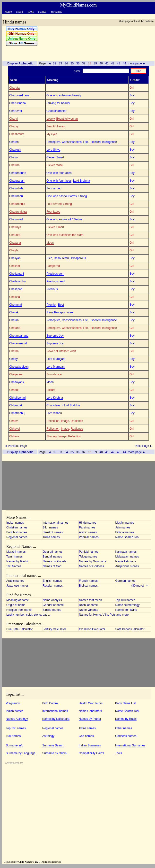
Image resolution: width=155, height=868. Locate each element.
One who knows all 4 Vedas (64, 219)
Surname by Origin (54, 753)
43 (119, 63)
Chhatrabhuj (17, 413)
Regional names (17, 537)
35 (72, 63)
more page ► (137, 63)
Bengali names (52, 557)
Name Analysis (52, 600)
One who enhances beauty (64, 95)
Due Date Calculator (19, 629)
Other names (124, 728)
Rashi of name (88, 605)
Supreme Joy (55, 336)
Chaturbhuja (17, 204)
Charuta (14, 88)
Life (85, 142)
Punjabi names (89, 552)
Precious (52, 289)
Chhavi (14, 421)
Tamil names (14, 557)
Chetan (14, 320)
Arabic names (88, 532)
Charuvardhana (19, 95)
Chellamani (17, 274)
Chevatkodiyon (19, 367)
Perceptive (53, 142)
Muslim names (125, 523)
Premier (51, 305)
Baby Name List (125, 703)
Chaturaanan (18, 173)
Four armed (54, 188)
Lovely (51, 119)
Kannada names (126, 552)
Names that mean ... (92, 600)
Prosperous (78, 258)
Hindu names (88, 523)
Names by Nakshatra (93, 561)
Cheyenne (16, 374)
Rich (49, 258)
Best (61, 305)
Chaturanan (17, 181)
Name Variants (88, 610)
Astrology (48, 736)
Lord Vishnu (54, 413)
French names (88, 581)
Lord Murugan (56, 359)
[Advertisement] (95, 42)
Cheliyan (15, 258)
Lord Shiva (53, 150)
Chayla (14, 250)
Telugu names (88, 557)
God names (86, 736)
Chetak (14, 312)
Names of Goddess (91, 566)
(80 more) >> (141, 586)
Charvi (13, 119)
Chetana (15, 328)
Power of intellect (57, 351)
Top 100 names (125, 600)
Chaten (14, 142)
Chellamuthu (17, 281)
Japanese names (17, 586)
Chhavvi (14, 429)
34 (66, 63)
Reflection (53, 421)
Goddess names (126, 736)
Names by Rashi (17, 561)
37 (84, 63)
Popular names (89, 537)
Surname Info (15, 745)
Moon (50, 243)
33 (60, 63)
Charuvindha (17, 103)
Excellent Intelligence (103, 142)
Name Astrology (126, 561)
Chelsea (15, 297)
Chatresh (15, 150)
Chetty (13, 359)
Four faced (53, 212)
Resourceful (62, 258)
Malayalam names (127, 557)
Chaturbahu (17, 188)
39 (95, 63)
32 (55, 63)
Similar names (52, 610)
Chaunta (15, 235)
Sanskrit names (53, 532)
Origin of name (16, 605)
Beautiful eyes (56, 126)
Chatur (14, 157)
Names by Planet (90, 719)
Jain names (123, 527)
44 (124, 63)
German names (125, 581)
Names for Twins (126, 610)
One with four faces (59, 173)
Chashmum (17, 134)
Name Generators (90, 711)
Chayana (15, 243)
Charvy (14, 126)
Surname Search (53, 745)
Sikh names (50, 527)
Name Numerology (128, 605)
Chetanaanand (19, 336)
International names (56, 523)
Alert (73, 351)
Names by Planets (55, 561)
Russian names (53, 586)
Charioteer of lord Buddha (63, 405)
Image (65, 421)
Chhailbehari (17, 398)
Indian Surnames (90, 745)
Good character (56, 111)
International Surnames (130, 745)
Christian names (17, 527)
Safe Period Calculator (130, 629)
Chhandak (16, 405)
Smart (60, 157)
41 (107, 63)
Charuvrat (16, 111)
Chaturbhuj (16, 196)
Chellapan (16, 289)
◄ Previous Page (15, 446)
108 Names (14, 566)
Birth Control (50, 703)
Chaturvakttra (18, 212)
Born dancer (54, 374)
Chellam (15, 266)
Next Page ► (144, 446)
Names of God (52, 566)
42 (113, 63)
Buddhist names (17, 532)
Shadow (52, 436)
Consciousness (72, 142)
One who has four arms (62, 196)
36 (78, 63)
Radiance (77, 421)
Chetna (14, 351)
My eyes (52, 134)
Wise (60, 165)
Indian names (15, 523)
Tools (119, 753)
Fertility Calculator (54, 629)
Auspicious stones (127, 566)
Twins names (51, 537)
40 (101, 63)
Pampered (53, 266)
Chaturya (15, 227)
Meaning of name (18, 600)
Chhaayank (17, 382)
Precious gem (55, 274)
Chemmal (15, 305)
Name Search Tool (127, 537)
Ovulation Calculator (92, 629)
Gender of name (53, 605)
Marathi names (16, 552)
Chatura (14, 165)
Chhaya (14, 436)
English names (52, 581)
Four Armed (54, 204)
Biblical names (125, 532)
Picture (51, 390)
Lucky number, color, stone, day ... (28, 615)
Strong (82, 196)
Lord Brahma (82, 181)
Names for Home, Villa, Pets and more (104, 615)
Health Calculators (91, 703)
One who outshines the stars (65, 235)
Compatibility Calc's (91, 753)
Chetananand (18, 343)
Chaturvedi (16, 219)
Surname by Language (21, 753)
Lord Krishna (55, 398)
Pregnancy (13, 703)
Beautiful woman (67, 119)
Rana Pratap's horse (60, 312)
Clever (51, 157)
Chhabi (14, 390)
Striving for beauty (58, 103)
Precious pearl (56, 281)
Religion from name (19, 610)
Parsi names (87, 527)
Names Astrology (17, 719)
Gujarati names (53, 552)
